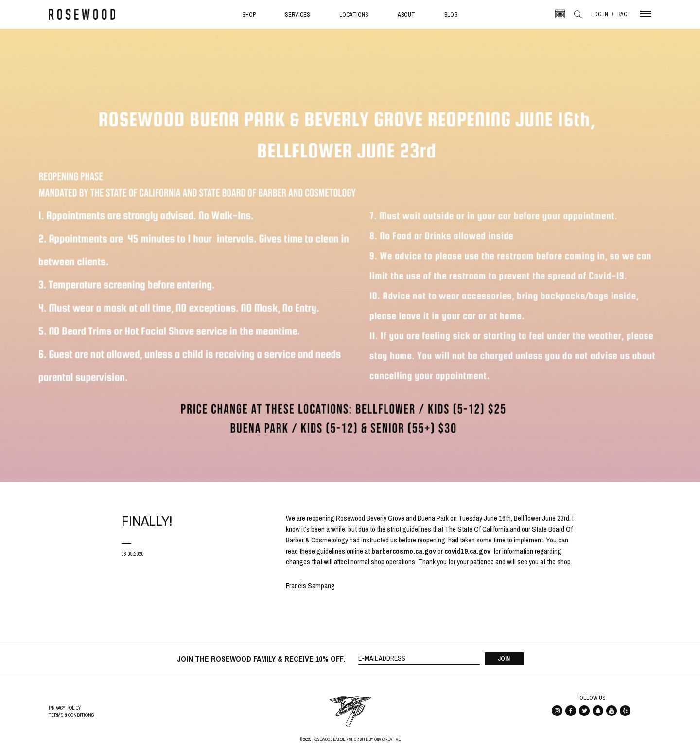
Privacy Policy (65, 708)
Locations (354, 15)
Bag (622, 14)
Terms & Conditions (71, 715)
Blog (451, 15)
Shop (249, 15)
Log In (600, 14)
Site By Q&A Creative (380, 739)
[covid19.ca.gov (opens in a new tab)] (467, 551)
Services (297, 15)
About (406, 15)
